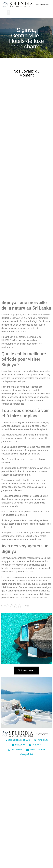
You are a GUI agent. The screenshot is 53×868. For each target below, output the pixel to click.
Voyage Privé (27, 754)
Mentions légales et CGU (18, 740)
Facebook (18, 745)
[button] (8, 12)
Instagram (41, 740)
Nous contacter (36, 749)
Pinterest (35, 745)
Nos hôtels (15, 749)
